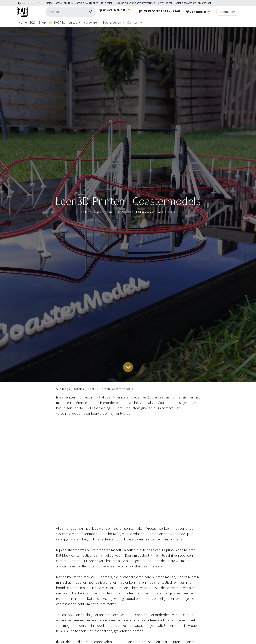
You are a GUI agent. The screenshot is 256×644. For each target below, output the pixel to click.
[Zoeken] (91, 12)
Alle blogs (63, 389)
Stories (79, 389)
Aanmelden (228, 12)
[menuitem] (23, 23)
